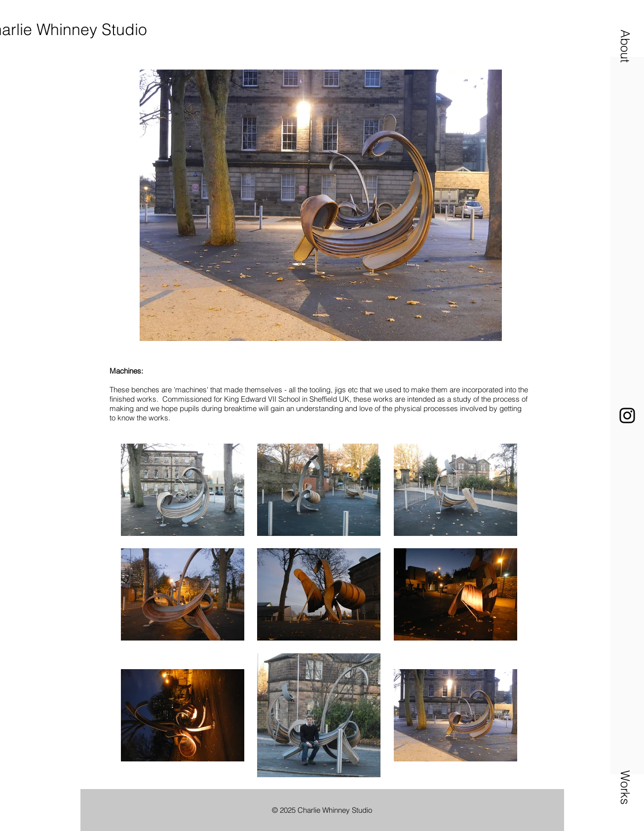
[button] (625, 46)
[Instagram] (627, 415)
